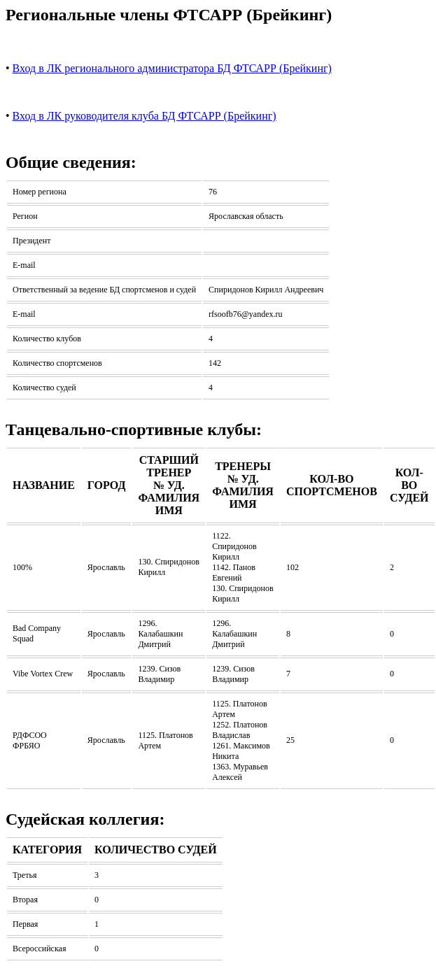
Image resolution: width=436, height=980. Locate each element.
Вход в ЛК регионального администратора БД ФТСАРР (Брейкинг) (172, 68)
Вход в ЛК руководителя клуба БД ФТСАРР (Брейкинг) (145, 116)
